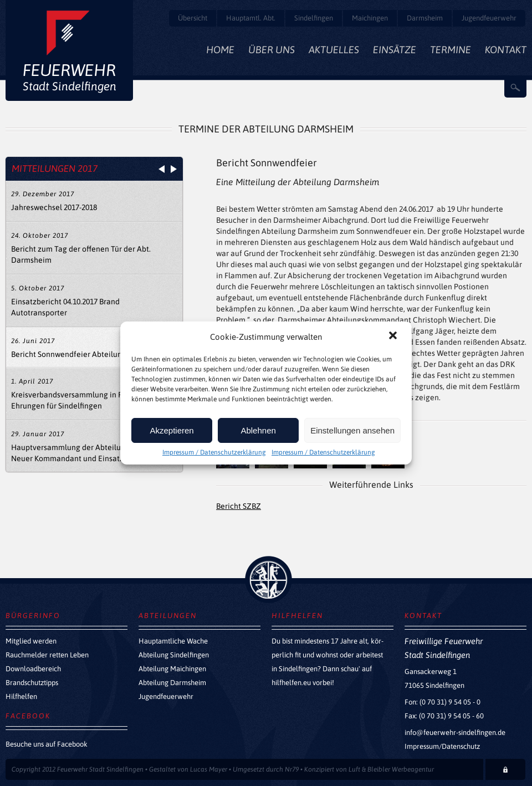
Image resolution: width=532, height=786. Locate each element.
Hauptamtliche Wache (173, 641)
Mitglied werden (31, 641)
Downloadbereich (33, 669)
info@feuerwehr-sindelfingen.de (455, 733)
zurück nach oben (268, 580)
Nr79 (292, 769)
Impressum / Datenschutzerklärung (214, 452)
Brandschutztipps (32, 683)
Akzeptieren (172, 430)
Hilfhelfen (21, 696)
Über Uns (272, 50)
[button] (394, 336)
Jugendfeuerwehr (489, 18)
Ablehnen (258, 430)
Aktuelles (334, 50)
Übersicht (193, 18)
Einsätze (395, 50)
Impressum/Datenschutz (442, 746)
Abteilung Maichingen (172, 669)
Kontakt (506, 50)
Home (220, 50)
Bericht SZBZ (239, 506)
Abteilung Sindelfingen (174, 655)
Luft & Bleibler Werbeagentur (391, 769)
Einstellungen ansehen (352, 430)
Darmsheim (425, 18)
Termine (451, 50)
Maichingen (370, 18)
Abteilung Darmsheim (172, 683)
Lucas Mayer (209, 769)
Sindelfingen (314, 18)
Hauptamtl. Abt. (251, 18)
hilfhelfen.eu (291, 683)
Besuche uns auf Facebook (47, 744)
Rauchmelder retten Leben (47, 655)
